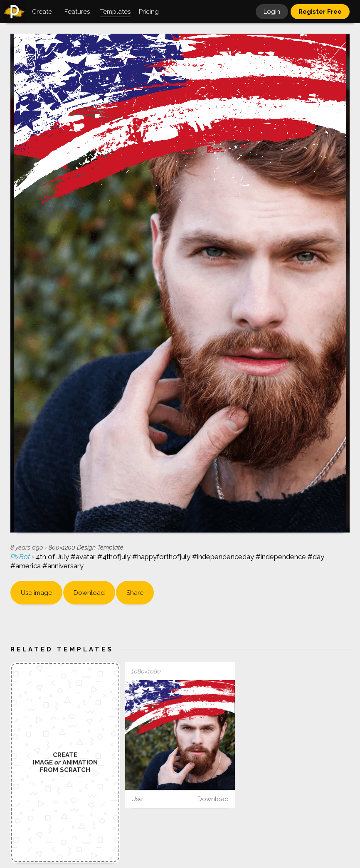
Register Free (320, 12)
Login (272, 12)
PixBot (21, 557)
